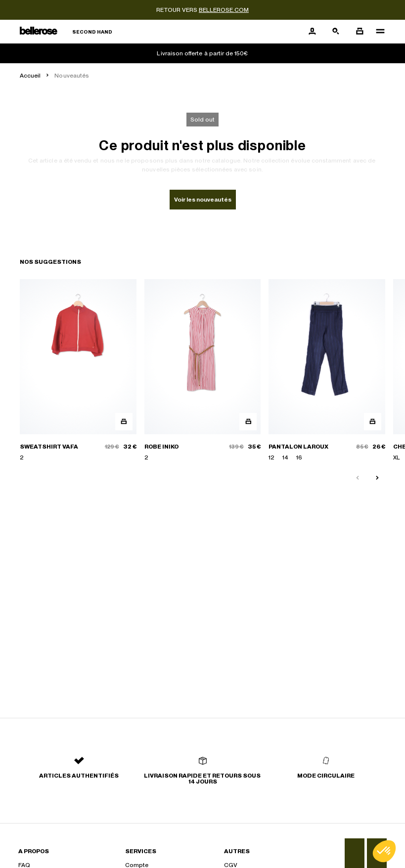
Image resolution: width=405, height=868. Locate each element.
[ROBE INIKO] (203, 371)
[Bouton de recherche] (336, 32)
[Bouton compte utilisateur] (312, 32)
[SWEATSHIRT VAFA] (78, 371)
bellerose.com (224, 10)
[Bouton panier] (360, 32)
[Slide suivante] (377, 478)
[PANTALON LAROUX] (327, 371)
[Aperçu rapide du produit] (124, 422)
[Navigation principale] (377, 32)
